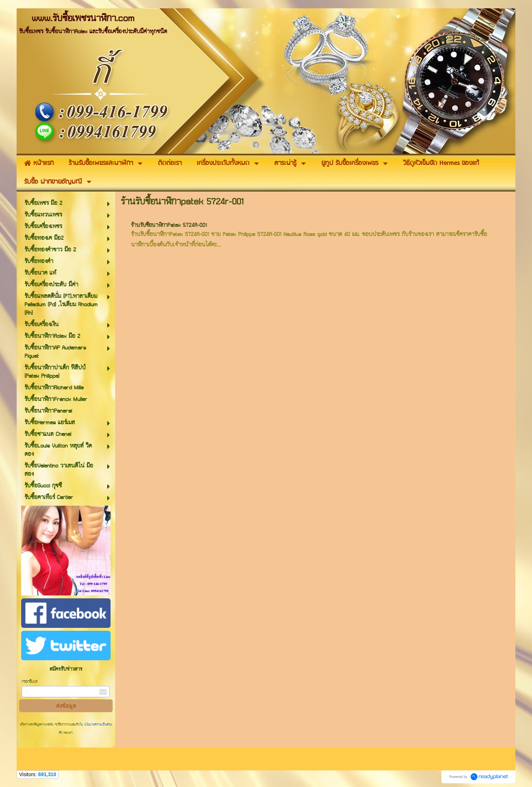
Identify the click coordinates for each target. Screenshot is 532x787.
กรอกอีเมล (30, 682)
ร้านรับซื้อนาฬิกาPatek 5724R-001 (169, 225)
